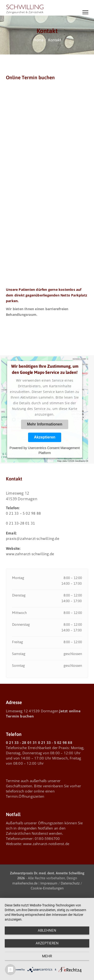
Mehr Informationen (45, 424)
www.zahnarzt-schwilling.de (30, 554)
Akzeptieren (45, 437)
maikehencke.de (25, 883)
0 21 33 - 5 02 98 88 (55, 742)
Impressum (49, 883)
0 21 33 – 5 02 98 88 (23, 513)
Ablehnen (47, 930)
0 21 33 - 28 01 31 (21, 742)
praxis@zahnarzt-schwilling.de (33, 538)
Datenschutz (70, 883)
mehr (47, 956)
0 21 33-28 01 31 (20, 523)
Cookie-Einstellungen (47, 888)
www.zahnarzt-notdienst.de (46, 844)
